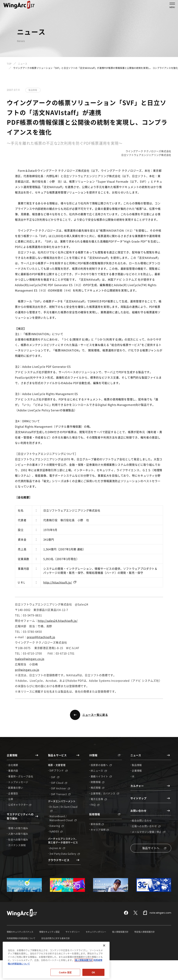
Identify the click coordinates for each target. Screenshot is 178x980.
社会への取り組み (18, 839)
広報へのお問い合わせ (146, 826)
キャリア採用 (100, 830)
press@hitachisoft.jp (41, 637)
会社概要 (13, 765)
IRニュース (99, 771)
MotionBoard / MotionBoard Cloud (63, 818)
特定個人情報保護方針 (145, 932)
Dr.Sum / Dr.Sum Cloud (64, 808)
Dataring (57, 826)
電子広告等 (99, 799)
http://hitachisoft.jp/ (58, 582)
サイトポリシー (73, 932)
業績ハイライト (101, 776)
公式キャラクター (20, 805)
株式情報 (98, 788)
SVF (55, 777)
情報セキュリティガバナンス (20, 932)
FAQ (95, 805)
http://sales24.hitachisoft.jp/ (58, 621)
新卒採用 (97, 824)
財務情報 (98, 782)
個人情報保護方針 (120, 932)
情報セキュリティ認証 (49, 932)
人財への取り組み (18, 834)
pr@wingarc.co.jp (27, 670)
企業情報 (137, 771)
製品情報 (137, 765)
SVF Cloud (59, 783)
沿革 (11, 799)
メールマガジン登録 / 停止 (149, 832)
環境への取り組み (18, 828)
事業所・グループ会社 (21, 776)
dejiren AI (57, 848)
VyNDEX (56, 831)
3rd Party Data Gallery (65, 854)
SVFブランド (59, 770)
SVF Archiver (61, 788)
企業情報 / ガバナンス (105, 793)
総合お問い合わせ (142, 820)
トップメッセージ (18, 782)
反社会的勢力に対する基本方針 (56, 938)
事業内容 (13, 771)
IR (133, 776)
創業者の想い (16, 788)
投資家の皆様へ (101, 765)
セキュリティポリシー (96, 932)
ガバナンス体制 (17, 845)
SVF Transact (61, 794)
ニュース (23, 64)
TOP (9, 64)
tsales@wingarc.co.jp (30, 659)
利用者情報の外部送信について (21, 938)
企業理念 (13, 793)
